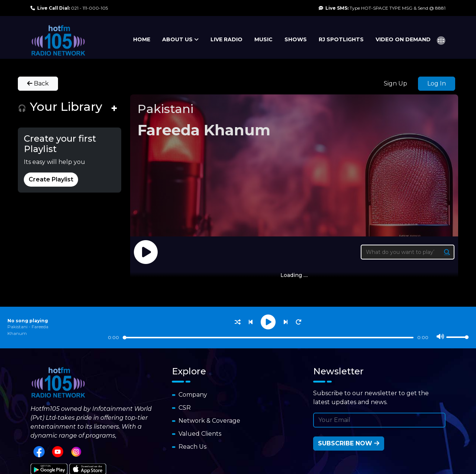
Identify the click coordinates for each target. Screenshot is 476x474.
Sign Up (395, 83)
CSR (181, 408)
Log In (437, 83)
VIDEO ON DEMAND (403, 39)
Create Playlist (51, 179)
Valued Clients (197, 434)
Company (189, 395)
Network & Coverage (206, 421)
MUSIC (263, 39)
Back (38, 83)
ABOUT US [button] (180, 39)
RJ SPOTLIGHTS (341, 39)
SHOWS (296, 39)
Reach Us (189, 447)
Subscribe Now (349, 443)
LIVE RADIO (226, 39)
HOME (142, 39)
